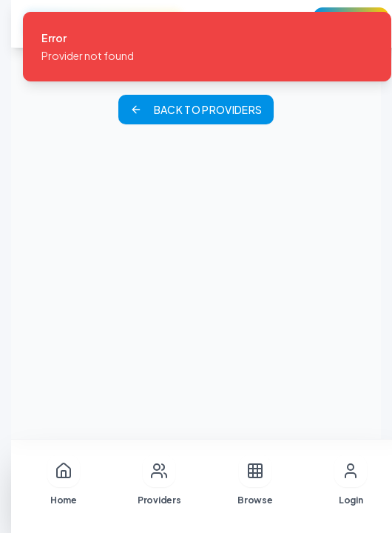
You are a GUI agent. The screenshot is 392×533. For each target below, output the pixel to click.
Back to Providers (196, 110)
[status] (207, 47)
